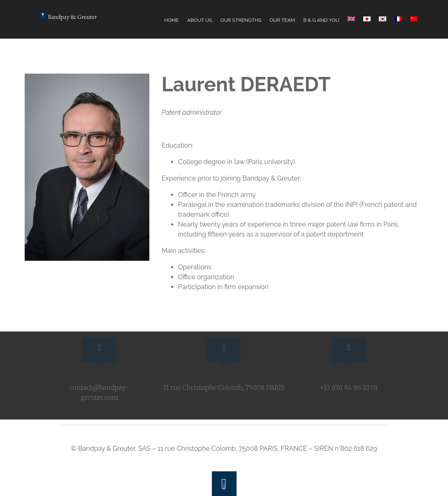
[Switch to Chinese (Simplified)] (414, 19)
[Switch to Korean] (383, 19)
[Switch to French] (398, 19)
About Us (200, 20)
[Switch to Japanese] (367, 19)
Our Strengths (241, 20)
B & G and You (321, 20)
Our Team (282, 20)
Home (172, 20)
